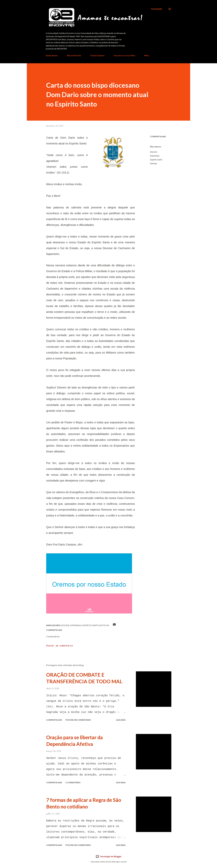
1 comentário (73, 782)
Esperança (155, 156)
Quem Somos (52, 55)
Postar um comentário (60, 646)
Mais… (147, 55)
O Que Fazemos (97, 55)
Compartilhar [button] (158, 136)
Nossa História (74, 55)
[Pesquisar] (157, 9)
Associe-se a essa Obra (124, 55)
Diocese (154, 152)
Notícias (154, 164)
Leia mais (121, 720)
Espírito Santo (156, 160)
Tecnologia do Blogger (108, 856)
